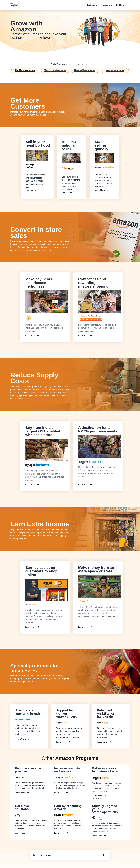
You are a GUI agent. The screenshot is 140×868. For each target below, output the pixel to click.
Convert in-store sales (55, 70)
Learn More (31, 190)
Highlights (121, 5)
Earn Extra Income (115, 70)
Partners (91, 5)
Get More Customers (25, 70)
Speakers (106, 5)
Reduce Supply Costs (85, 70)
